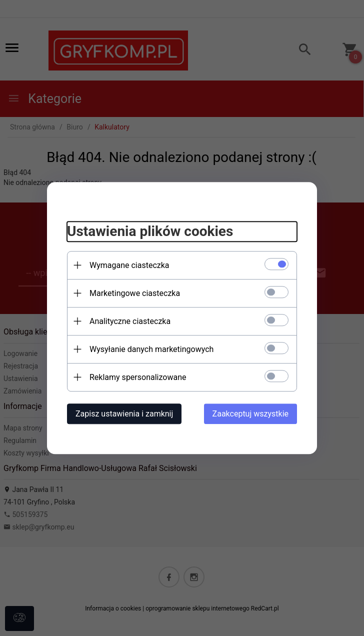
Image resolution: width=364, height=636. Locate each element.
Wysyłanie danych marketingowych (151, 349)
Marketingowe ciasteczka (135, 293)
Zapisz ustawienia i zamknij (124, 414)
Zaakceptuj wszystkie (250, 414)
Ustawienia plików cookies (150, 231)
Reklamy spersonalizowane (138, 377)
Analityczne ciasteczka (130, 321)
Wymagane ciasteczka (129, 265)
